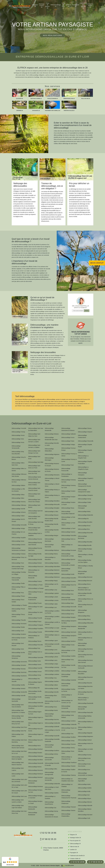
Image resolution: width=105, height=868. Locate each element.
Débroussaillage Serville (18, 653)
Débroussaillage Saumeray (19, 672)
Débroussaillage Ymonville (19, 428)
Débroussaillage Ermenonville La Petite (68, 555)
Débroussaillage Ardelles (85, 788)
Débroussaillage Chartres (68, 810)
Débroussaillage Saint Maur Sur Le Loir (19, 752)
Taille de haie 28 (63, 6)
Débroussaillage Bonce (84, 584)
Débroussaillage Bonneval (85, 577)
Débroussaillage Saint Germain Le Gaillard (34, 446)
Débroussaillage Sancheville (16, 700)
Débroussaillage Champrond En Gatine (84, 491)
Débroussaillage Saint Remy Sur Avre (18, 723)
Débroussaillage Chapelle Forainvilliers (85, 463)
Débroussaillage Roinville (35, 559)
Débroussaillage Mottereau (36, 756)
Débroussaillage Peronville (36, 645)
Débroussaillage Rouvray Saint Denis (35, 549)
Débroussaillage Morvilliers (36, 760)
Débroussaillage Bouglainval (82, 572)
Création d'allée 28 (90, 6)
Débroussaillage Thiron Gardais (18, 601)
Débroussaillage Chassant (69, 807)
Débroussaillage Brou (84, 529)
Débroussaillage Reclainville (33, 577)
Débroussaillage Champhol (85, 495)
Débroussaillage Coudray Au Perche (68, 690)
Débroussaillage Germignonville (49, 773)
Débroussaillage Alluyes (85, 798)
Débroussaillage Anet (84, 795)
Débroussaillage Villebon (18, 485)
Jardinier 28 (69, 6)
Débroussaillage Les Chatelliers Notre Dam (67, 780)
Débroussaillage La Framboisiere (67, 475)
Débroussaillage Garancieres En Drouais (51, 816)
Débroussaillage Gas (51, 808)
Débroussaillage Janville (51, 688)
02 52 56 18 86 (77, 862)
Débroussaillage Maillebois (52, 574)
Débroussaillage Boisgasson (82, 611)
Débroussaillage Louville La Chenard (52, 623)
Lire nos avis (10, 865)
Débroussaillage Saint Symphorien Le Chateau (18, 711)
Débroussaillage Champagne (82, 507)
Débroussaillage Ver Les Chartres (18, 533)
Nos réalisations (52, 35)
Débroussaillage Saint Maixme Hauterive (18, 764)
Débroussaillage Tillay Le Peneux (19, 588)
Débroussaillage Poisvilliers (36, 629)
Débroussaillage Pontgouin (36, 625)
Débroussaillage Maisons (52, 563)
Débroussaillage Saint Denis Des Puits (34, 472)
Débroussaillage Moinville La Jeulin (52, 444)
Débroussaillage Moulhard (35, 749)
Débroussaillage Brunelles (85, 522)
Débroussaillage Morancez (36, 770)
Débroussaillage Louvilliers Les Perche (52, 612)
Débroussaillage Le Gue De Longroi (52, 731)
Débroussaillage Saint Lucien (18, 775)
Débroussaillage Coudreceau (66, 685)
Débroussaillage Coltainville (69, 724)
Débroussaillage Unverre (18, 545)
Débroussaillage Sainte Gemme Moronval (35, 478)
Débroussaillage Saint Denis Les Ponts (34, 467)
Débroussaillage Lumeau (52, 600)
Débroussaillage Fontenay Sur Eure (69, 481)
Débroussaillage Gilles (51, 769)
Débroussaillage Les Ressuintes (34, 571)
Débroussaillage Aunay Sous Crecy (84, 759)
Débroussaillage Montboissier (33, 814)
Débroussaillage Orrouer (35, 672)
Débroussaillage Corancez (69, 712)
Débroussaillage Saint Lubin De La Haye (19, 786)
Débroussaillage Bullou (84, 512)
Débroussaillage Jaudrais (52, 681)
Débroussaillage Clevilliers (69, 737)
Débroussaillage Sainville (19, 696)
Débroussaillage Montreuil (35, 777)
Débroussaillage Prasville (35, 618)
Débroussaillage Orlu (34, 679)
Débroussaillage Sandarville (19, 692)
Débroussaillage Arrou (84, 770)
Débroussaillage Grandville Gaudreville (52, 740)
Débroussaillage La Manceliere (50, 558)
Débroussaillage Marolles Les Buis (52, 531)
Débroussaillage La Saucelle (17, 680)
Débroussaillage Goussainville (49, 746)
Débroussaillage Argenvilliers (82, 780)
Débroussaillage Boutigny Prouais (85, 550)
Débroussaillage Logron (51, 641)
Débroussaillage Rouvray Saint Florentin (35, 544)
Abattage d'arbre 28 (42, 6)
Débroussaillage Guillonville (52, 723)
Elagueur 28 (35, 6)
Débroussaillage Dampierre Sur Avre (69, 627)
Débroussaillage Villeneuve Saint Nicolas (19, 475)
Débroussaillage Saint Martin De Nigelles (18, 758)
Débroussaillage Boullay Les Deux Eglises (85, 561)
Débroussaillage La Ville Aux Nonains (18, 490)
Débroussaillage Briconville (85, 533)
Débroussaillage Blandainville (82, 627)
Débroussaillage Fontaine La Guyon (68, 503)
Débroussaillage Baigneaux (85, 736)
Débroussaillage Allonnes (85, 802)
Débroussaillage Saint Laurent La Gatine (18, 801)
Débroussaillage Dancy (68, 614)
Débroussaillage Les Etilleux (67, 546)
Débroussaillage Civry (67, 734)
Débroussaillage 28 (56, 6)
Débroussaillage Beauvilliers (82, 673)
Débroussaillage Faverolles (69, 535)
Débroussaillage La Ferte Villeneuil (68, 518)
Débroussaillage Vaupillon (19, 538)
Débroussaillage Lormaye (52, 631)
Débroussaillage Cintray (68, 741)
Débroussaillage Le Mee (51, 512)
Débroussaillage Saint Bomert (34, 506)
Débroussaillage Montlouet (36, 774)
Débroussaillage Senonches (19, 662)
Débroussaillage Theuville (19, 620)
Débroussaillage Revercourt (36, 567)
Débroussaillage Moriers (35, 767)
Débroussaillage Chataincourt (66, 802)
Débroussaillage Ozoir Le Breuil (35, 653)
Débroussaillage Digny (68, 603)
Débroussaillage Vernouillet (19, 525)
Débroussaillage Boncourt (85, 581)
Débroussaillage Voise (18, 439)
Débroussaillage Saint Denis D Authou (34, 484)
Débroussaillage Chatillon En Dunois (68, 771)
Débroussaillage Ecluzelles (69, 578)
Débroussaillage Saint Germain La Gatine (34, 441)
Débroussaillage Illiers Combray (51, 697)
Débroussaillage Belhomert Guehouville (85, 667)
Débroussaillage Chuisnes (69, 744)
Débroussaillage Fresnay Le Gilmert (69, 455)
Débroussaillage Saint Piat (19, 731)
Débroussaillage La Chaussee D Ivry (67, 758)
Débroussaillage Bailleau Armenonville (85, 717)
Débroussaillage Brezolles (85, 542)
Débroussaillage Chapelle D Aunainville (86, 479)
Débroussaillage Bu (83, 519)
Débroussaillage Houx (51, 707)
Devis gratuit (97, 263)
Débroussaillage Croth (84, 818)
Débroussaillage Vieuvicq (19, 502)
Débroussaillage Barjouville (85, 712)
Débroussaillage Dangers (68, 610)
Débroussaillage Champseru (82, 474)
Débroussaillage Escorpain (69, 550)
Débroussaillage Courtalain (69, 671)
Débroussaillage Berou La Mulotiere (85, 639)
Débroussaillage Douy (67, 594)
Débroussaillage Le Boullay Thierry (85, 556)
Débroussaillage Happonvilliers (49, 715)
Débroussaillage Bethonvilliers (82, 644)
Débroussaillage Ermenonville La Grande (68, 564)
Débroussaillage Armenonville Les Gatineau (85, 774)
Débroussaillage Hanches (52, 719)
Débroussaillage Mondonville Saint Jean (51, 439)
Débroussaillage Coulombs (69, 680)
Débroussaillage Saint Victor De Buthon (18, 706)
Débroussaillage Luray (51, 590)
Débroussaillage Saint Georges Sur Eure (34, 452)
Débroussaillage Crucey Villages (68, 646)
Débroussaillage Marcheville (49, 546)
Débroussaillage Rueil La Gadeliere (35, 534)
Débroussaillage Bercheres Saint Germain (85, 661)
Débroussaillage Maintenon (52, 577)
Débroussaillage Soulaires (19, 634)
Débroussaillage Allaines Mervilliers (85, 810)
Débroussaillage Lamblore (52, 674)
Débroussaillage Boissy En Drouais (85, 606)
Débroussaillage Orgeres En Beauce (35, 683)
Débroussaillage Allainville (85, 806)
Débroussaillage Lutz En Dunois (52, 585)
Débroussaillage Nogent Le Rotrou (36, 718)
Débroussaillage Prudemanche (33, 599)
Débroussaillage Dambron (68, 641)
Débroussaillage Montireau (36, 786)
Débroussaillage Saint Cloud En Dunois (34, 489)
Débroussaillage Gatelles (52, 793)
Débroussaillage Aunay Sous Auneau (84, 765)
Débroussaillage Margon (52, 535)
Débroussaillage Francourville (66, 470)
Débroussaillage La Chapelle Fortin (83, 457)
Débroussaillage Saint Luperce (18, 769)
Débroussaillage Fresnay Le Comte (69, 460)
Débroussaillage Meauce (52, 515)
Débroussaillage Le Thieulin (19, 605)
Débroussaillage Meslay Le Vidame (52, 491)
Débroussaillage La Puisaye (36, 588)
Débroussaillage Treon (18, 563)
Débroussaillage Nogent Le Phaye (36, 735)
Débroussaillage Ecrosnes (69, 581)
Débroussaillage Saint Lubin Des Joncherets (19, 780)
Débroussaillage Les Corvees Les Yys (67, 702)
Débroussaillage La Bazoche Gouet (83, 699)
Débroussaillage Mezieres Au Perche (52, 470)
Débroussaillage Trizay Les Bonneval (19, 558)
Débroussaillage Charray (85, 428)
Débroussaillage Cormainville (66, 707)
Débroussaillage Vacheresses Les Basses (19, 549)
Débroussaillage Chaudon (68, 766)
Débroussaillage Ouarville (35, 668)
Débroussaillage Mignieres (52, 454)
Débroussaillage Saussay (19, 669)
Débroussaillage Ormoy (35, 675)
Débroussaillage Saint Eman (34, 458)
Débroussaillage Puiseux (35, 581)
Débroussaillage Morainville (36, 763)
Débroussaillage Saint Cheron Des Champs (34, 501)
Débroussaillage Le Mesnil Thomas (52, 479)
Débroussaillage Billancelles (86, 623)
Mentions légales (55, 866)
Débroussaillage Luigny (51, 604)
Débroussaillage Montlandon (33, 782)
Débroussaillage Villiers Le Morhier (19, 470)
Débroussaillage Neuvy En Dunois (36, 730)
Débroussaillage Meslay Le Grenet (52, 496)
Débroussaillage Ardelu (84, 784)
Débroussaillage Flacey (68, 508)
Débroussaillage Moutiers (35, 753)
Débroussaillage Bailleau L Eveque (85, 728)
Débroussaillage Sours (18, 631)
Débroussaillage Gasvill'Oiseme (49, 803)
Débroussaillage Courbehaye (66, 675)
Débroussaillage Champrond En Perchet (84, 485)
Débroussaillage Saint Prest (19, 727)
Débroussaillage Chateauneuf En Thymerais (69, 797)
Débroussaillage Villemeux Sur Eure (19, 481)
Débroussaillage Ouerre (35, 665)
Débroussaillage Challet (84, 502)
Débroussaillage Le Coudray (67, 696)
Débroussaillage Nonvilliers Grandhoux (36, 707)
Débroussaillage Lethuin (51, 657)
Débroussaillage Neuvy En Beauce (36, 741)
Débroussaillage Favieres (68, 532)
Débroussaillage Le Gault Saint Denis (52, 788)
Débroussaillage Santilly (18, 685)
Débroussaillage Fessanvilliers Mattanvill (68, 513)
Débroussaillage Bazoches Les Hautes (85, 687)
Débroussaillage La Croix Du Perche (68, 651)
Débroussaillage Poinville (35, 632)
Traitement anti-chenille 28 (83, 6)
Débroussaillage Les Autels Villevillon (85, 750)
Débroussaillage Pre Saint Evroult (35, 613)
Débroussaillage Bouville (85, 545)
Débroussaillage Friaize (68, 441)
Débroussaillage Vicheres (19, 512)
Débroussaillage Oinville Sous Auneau (35, 692)
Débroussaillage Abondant (85, 815)
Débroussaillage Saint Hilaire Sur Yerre (34, 435)
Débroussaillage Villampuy (19, 505)
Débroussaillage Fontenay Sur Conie (69, 486)
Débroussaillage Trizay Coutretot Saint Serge (18, 568)
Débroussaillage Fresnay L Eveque (69, 449)
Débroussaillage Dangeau (68, 617)
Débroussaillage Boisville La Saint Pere (85, 594)
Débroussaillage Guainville (52, 736)
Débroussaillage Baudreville (86, 703)
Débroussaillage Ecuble (68, 574)
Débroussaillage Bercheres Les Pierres (85, 656)
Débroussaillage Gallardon (69, 434)
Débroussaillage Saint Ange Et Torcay (36, 523)
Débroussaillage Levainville (52, 653)
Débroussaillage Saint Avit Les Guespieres (35, 512)
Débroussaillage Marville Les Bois (52, 525)
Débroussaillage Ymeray (18, 432)
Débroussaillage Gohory (51, 754)
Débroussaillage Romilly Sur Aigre (35, 555)
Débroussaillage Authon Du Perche (85, 745)
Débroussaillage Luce (51, 607)
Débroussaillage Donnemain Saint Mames (68, 599)
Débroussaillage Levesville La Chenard (52, 645)
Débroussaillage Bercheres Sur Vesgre (85, 650)
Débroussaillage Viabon (18, 516)
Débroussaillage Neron (35, 746)
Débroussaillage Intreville (52, 692)
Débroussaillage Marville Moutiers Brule (52, 520)
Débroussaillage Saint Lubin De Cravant (19, 792)
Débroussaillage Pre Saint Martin (35, 608)
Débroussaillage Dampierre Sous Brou (69, 637)
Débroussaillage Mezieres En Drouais (52, 465)
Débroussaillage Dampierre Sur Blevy (69, 622)
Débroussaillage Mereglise (52, 508)
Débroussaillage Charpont (85, 432)
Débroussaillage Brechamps (82, 537)
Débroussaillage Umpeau (19, 554)
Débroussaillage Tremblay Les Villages (19, 573)
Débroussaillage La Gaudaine (50, 797)
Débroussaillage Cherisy (68, 748)
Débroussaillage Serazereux (16, 657)
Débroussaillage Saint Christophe (34, 495)
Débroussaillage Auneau (85, 755)
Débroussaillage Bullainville (85, 515)
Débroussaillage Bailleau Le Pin (86, 723)
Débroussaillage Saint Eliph (36, 462)
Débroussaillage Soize (18, 649)
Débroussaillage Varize (18, 541)
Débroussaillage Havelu (51, 710)
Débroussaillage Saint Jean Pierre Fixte (19, 812)
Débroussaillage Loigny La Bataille (52, 636)
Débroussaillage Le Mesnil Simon (52, 485)
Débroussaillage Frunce (68, 437)
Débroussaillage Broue (84, 526)
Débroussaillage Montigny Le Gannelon (35, 797)
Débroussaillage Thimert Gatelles (18, 610)
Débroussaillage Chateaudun (66, 791)
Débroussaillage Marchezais (49, 540)
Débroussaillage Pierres (35, 641)
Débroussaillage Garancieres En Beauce (68, 429)
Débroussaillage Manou (51, 554)
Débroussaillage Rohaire (35, 563)
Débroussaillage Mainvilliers (52, 567)
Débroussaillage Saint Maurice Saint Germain (18, 747)
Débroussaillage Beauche (85, 683)
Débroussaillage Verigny (18, 528)
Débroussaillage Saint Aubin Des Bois (34, 518)
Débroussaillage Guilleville (52, 727)
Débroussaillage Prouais (35, 603)
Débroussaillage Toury (18, 593)
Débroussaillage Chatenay (69, 775)
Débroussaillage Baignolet (85, 733)
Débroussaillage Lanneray (52, 667)
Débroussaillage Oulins (35, 661)
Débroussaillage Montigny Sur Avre (35, 791)
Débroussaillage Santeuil (18, 688)
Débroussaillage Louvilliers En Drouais (52, 618)
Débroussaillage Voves (18, 442)
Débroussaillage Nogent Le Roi (36, 724)
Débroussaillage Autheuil (85, 740)
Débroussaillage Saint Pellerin (18, 735)
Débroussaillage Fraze (68, 465)
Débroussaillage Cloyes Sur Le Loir (69, 729)
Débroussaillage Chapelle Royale (85, 446)
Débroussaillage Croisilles (68, 656)
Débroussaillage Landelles (52, 671)
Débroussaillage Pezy (34, 648)
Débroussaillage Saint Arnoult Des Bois (34, 529)
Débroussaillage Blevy (84, 616)
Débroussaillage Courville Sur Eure (68, 666)
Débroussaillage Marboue (52, 550)
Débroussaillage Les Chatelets (67, 785)
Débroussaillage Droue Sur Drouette (69, 586)
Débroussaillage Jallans (51, 685)
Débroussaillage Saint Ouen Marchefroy (19, 741)
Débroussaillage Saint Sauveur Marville (18, 717)
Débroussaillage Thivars (18, 596)
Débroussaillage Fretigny (68, 445)
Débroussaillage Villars (18, 498)
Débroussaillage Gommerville (49, 759)
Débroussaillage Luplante (52, 593)
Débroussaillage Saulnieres (19, 676)
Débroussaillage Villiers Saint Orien (18, 464)
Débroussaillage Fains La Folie (68, 540)
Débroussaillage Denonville (69, 607)
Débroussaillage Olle (34, 688)
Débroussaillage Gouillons (52, 751)
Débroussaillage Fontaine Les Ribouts (68, 498)
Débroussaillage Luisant (51, 597)
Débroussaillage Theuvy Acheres (18, 616)
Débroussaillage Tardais (18, 627)
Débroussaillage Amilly (84, 791)
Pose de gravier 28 (47, 6)
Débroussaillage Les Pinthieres (34, 637)
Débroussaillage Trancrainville (16, 579)
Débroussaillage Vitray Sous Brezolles (18, 453)
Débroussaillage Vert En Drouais (18, 520)
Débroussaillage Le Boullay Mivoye (85, 567)
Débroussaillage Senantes (19, 665)
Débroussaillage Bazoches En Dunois (85, 693)
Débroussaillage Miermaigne (49, 459)
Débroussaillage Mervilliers (52, 501)
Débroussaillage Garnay (51, 811)
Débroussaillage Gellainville (52, 784)
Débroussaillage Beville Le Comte (85, 633)
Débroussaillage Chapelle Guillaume (85, 451)
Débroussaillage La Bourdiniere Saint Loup (84, 589)
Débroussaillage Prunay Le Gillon (36, 593)
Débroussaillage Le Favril (68, 528)
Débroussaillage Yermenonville (16, 447)
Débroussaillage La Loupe (52, 628)
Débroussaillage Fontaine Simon (68, 492)
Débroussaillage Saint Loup (19, 796)
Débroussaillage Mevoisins (52, 475)
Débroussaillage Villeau (18, 495)
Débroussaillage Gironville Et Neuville (52, 764)
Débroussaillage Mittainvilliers (49, 450)
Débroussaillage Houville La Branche (52, 702)
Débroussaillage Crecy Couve (68, 661)
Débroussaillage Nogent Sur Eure (35, 713)
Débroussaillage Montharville (33, 808)
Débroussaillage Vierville (18, 509)
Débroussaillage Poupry (35, 621)
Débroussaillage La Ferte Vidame (68, 524)
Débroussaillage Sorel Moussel (18, 644)
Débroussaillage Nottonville (36, 703)
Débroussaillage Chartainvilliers (66, 815)
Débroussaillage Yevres (18, 435)
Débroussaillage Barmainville (82, 708)
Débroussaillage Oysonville (36, 657)
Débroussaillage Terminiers (19, 624)
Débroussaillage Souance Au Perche (19, 639)
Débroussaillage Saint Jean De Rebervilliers (36, 429)
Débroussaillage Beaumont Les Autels (85, 678)
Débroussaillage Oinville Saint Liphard (35, 698)
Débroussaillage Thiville (18, 583)
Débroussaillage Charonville (86, 441)
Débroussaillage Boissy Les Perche (86, 600)
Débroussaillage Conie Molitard (68, 716)
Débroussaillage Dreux (68, 590)
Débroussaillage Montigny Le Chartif (35, 802)
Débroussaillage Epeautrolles (66, 570)
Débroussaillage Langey (51, 664)
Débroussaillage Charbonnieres (82, 436)
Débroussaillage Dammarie (69, 632)
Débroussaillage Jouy (51, 678)
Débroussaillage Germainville (49, 779)
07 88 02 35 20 (95, 862)
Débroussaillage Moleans (52, 434)
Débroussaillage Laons (51, 660)
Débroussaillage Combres (68, 721)
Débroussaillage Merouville (52, 504)
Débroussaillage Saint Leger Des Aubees (18, 807)
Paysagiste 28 (76, 6)
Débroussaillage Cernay (85, 499)
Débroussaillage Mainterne (52, 570)
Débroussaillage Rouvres (35, 539)
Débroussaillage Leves (51, 650)
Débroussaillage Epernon (68, 559)
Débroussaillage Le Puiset (35, 585)
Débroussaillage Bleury (84, 619)
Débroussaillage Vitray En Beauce (19, 458)
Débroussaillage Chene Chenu (68, 752)
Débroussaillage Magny (51, 581)
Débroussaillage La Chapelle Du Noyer (83, 468)
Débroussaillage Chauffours (69, 763)
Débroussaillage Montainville (49, 429)
